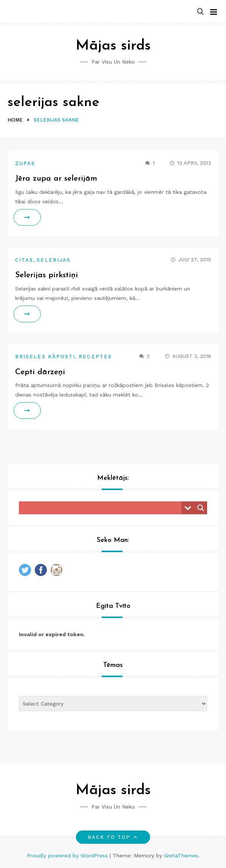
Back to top (113, 837)
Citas (24, 260)
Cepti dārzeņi (40, 372)
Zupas (25, 163)
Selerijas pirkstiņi (46, 275)
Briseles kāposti (45, 357)
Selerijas (54, 260)
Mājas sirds (113, 46)
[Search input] (102, 508)
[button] (200, 12)
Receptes (95, 357)
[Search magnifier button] (201, 508)
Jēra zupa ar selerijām (56, 179)
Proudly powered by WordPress (68, 856)
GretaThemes (181, 856)
